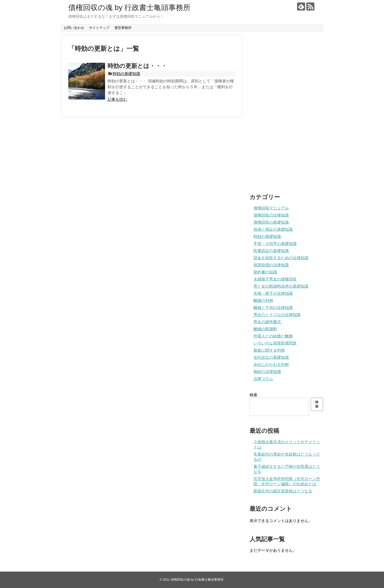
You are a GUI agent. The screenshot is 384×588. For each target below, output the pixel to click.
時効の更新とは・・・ (137, 66)
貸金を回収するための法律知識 (281, 258)
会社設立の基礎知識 (271, 357)
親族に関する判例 (269, 350)
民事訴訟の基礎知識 (271, 251)
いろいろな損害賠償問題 (275, 343)
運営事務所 (123, 28)
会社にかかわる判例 (271, 364)
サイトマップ (99, 28)
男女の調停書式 (267, 322)
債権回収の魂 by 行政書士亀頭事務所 (129, 7)
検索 (253, 395)
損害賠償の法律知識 (271, 265)
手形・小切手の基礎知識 (275, 244)
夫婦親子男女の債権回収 (275, 279)
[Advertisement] (286, 109)
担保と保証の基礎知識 (273, 229)
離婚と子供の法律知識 (273, 308)
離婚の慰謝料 (265, 329)
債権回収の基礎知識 (271, 222)
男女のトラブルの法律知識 (277, 315)
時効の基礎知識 (126, 74)
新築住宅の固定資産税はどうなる (283, 491)
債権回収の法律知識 (271, 215)
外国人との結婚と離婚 (273, 336)
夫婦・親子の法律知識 (273, 293)
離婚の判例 (263, 300)
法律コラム (263, 379)
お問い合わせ (74, 28)
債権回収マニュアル (271, 208)
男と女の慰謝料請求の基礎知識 (281, 286)
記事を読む (117, 99)
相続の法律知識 (267, 372)
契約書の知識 (265, 272)
